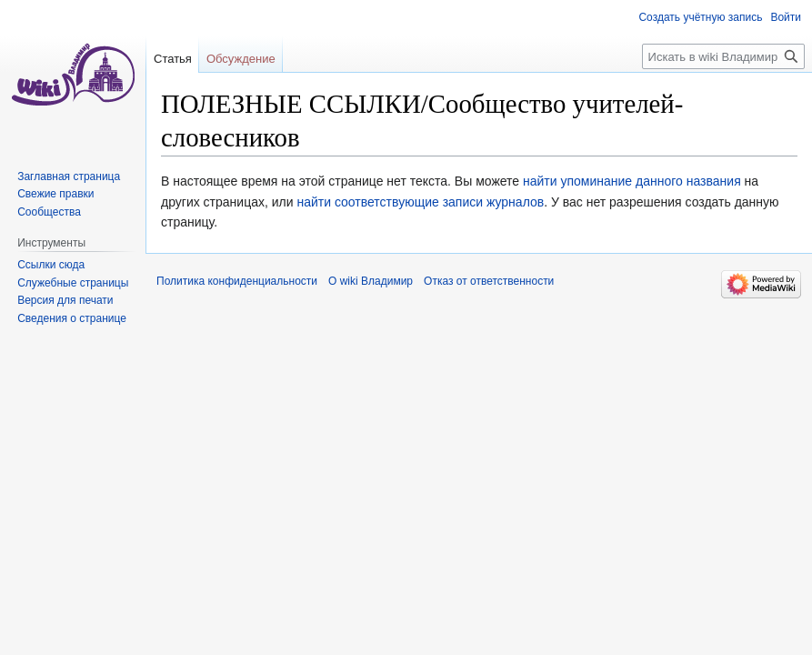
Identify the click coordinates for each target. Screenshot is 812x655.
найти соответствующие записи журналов (420, 202)
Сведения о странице (72, 318)
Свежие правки (55, 194)
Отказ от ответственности (489, 281)
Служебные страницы (73, 283)
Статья (173, 59)
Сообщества (49, 212)
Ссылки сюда (51, 265)
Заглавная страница (69, 176)
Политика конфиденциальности (237, 281)
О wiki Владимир (371, 281)
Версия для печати (65, 300)
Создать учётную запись (700, 17)
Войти (786, 17)
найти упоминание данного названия (632, 181)
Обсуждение (241, 59)
